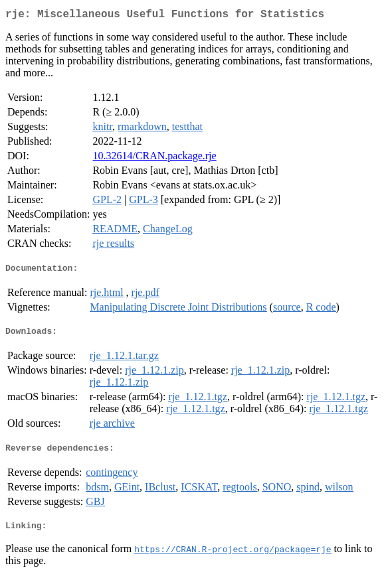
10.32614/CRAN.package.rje (154, 158)
